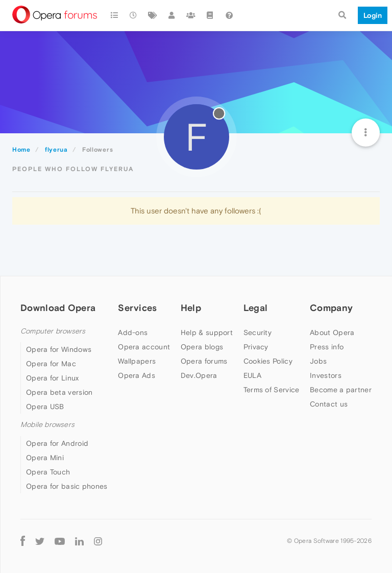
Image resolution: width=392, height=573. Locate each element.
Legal (256, 308)
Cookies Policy (268, 361)
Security (258, 332)
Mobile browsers (47, 425)
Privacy (256, 347)
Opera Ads (137, 375)
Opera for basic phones (67, 486)
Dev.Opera (199, 375)
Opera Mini (45, 458)
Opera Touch (48, 472)
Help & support (207, 332)
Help (191, 308)
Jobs (318, 361)
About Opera (332, 332)
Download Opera (58, 308)
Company (331, 308)
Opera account (144, 347)
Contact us (329, 404)
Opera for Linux (53, 378)
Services (137, 308)
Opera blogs (202, 347)
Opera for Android (57, 443)
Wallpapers (137, 361)
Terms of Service (272, 390)
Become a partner (341, 390)
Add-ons (133, 332)
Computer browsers (53, 331)
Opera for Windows (59, 349)
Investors (326, 375)
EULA (252, 375)
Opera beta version (59, 392)
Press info (327, 347)
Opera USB (45, 407)
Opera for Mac (51, 364)
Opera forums (204, 361)
